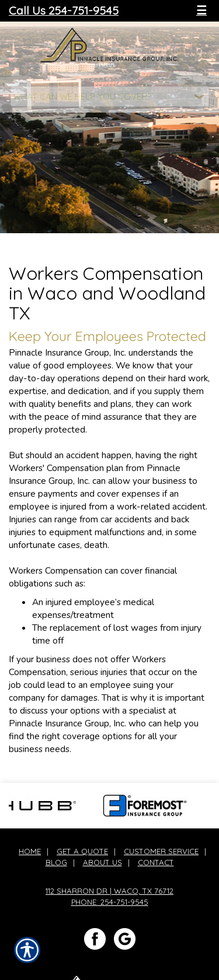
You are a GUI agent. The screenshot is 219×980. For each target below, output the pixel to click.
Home (30, 851)
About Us (102, 862)
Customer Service (161, 851)
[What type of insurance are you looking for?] (110, 96)
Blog (56, 862)
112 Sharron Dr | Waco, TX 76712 (109, 891)
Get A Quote (82, 851)
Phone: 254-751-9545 (110, 902)
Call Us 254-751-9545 (64, 10)
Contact (156, 862)
